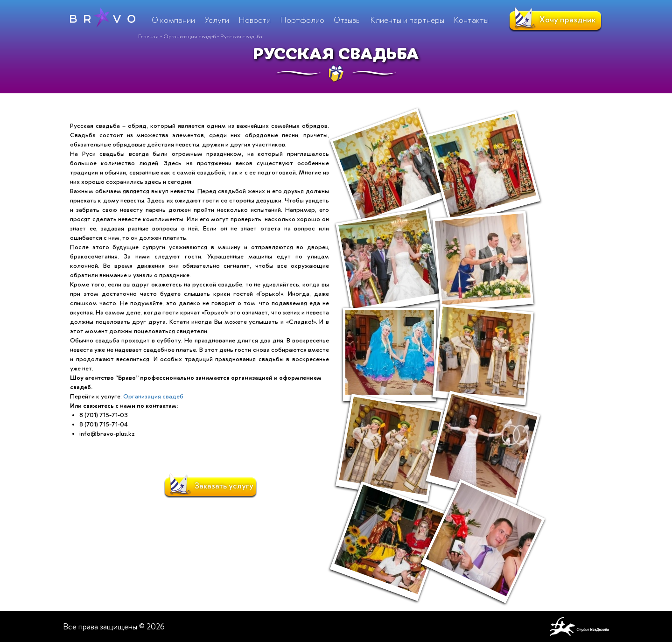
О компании (173, 20)
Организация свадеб (189, 36)
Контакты (471, 20)
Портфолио (302, 20)
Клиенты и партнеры (407, 20)
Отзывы (347, 20)
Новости (255, 20)
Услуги (217, 20)
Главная (148, 36)
